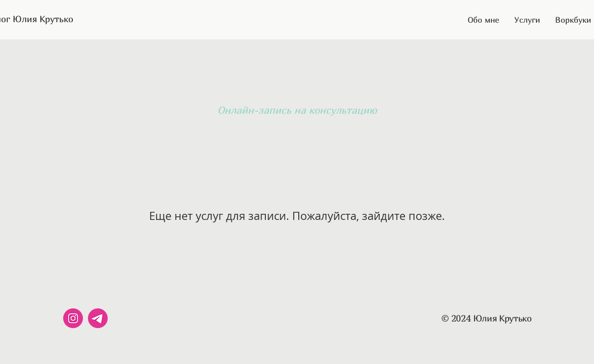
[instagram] (73, 318)
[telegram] (98, 318)
